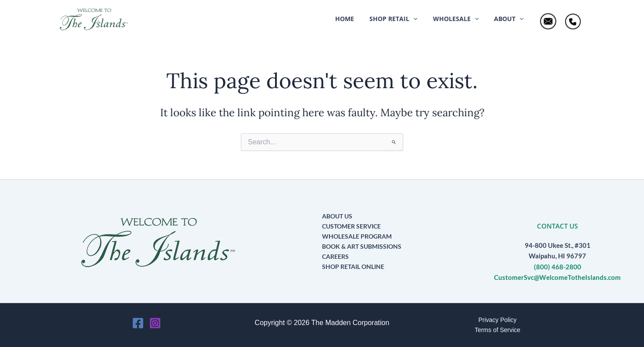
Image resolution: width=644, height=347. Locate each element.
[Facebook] (138, 323)
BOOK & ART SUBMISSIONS (362, 246)
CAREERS (335, 256)
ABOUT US (337, 216)
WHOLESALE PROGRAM (357, 236)
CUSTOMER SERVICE (351, 226)
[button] (401, 19)
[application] (421, 19)
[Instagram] (155, 323)
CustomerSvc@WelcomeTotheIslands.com (557, 277)
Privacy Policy (497, 320)
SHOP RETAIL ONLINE (353, 267)
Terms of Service (497, 330)
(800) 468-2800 (558, 267)
